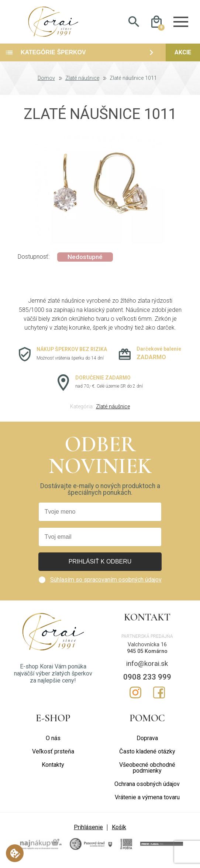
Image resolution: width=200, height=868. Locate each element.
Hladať (134, 24)
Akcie (183, 57)
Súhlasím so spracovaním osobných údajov (106, 584)
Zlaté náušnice (82, 84)
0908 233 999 (147, 682)
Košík (119, 832)
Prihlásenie (88, 832)
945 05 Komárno (147, 656)
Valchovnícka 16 (147, 649)
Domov (46, 84)
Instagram (135, 698)
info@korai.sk (147, 669)
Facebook (159, 698)
